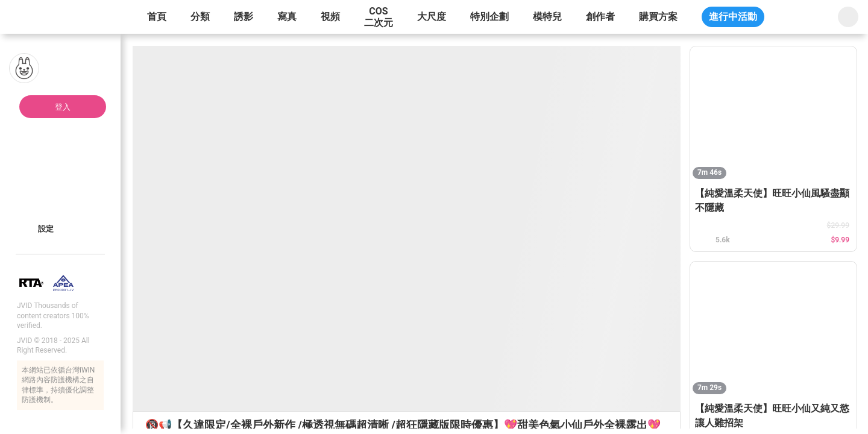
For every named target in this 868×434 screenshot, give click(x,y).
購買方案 (658, 17)
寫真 (287, 17)
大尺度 (432, 17)
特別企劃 (489, 17)
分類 (200, 17)
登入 (63, 107)
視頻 (330, 17)
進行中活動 (733, 17)
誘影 (244, 17)
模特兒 (547, 17)
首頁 (157, 17)
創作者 (600, 17)
